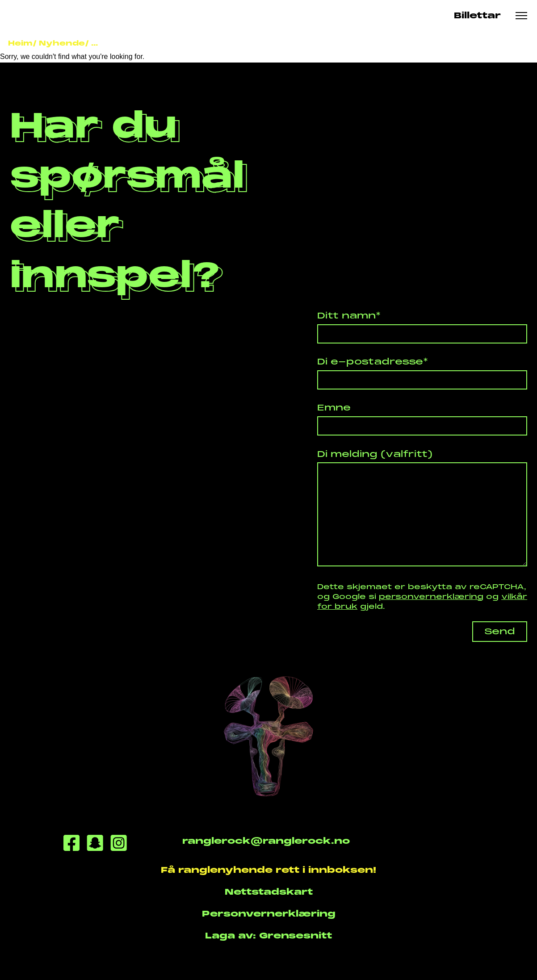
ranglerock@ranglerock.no (266, 841)
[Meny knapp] (522, 16)
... (94, 43)
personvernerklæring (431, 597)
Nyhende (62, 43)
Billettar (477, 15)
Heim (20, 43)
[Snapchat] (95, 844)
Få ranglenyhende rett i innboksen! (268, 870)
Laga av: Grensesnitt (268, 935)
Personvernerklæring (269, 913)
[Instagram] (119, 844)
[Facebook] (71, 844)
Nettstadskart (269, 892)
